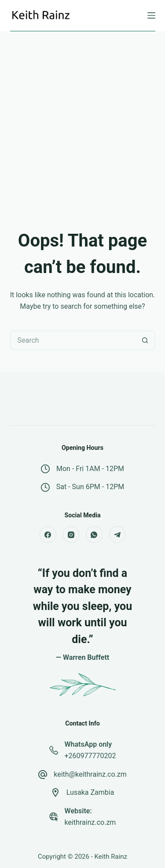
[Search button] (145, 340)
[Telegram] (117, 535)
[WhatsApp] (94, 535)
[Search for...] (73, 340)
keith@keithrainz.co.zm (90, 774)
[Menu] (151, 15)
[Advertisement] (82, 118)
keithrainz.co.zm (90, 822)
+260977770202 (90, 756)
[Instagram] (71, 535)
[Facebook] (48, 535)
